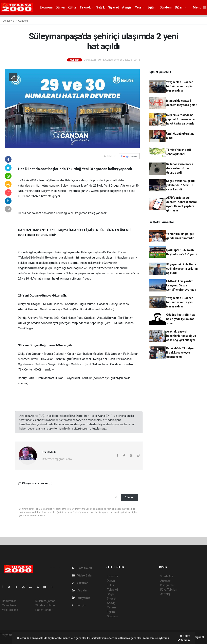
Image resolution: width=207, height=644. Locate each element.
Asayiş (127, 7)
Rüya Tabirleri (169, 590)
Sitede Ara (167, 576)
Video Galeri (82, 575)
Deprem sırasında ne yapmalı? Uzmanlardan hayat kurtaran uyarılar (181, 119)
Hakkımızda (9, 601)
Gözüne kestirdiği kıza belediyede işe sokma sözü (181, 319)
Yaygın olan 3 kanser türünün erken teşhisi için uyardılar (180, 86)
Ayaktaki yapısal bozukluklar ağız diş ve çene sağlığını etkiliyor (181, 336)
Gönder (129, 497)
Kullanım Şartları (45, 601)
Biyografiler (167, 585)
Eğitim (152, 7)
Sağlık (101, 7)
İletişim (79, 605)
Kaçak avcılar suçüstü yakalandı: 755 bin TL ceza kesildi (180, 185)
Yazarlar (80, 583)
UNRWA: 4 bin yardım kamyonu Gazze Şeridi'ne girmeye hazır (181, 285)
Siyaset (114, 7)
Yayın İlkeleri (10, 605)
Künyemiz (81, 598)
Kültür (72, 7)
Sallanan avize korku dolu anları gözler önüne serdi (180, 168)
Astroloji (165, 594)
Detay (185, 636)
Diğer (179, 7)
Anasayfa (9, 21)
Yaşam (140, 7)
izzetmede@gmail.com (57, 459)
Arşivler (80, 590)
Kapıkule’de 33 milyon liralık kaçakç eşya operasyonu (180, 353)
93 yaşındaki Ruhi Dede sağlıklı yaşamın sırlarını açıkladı (182, 269)
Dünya (60, 7)
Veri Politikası (10, 610)
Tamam (184, 640)
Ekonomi (46, 7)
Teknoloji (86, 7)
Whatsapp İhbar (45, 605)
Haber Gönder (44, 610)
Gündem (166, 7)
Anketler (166, 581)
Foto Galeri (82, 568)
